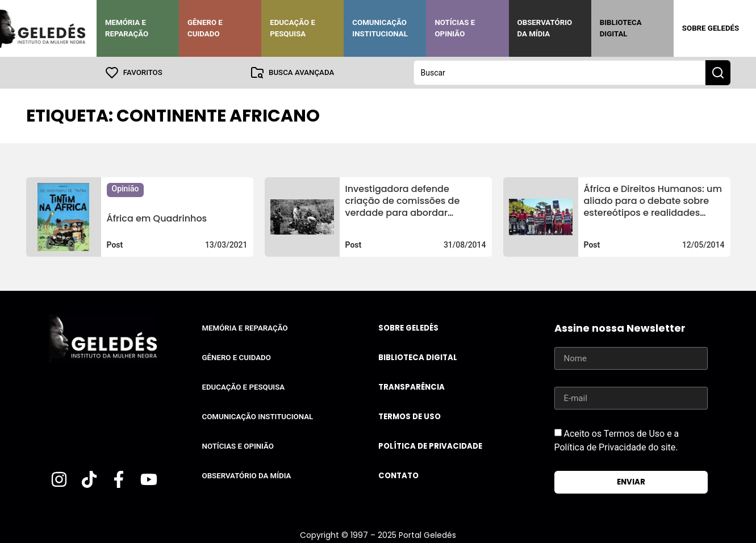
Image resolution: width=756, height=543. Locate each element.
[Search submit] (718, 73)
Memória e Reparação (127, 28)
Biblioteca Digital (621, 28)
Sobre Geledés (711, 28)
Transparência (412, 387)
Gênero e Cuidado (205, 28)
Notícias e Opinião (455, 28)
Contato (398, 476)
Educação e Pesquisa (293, 28)
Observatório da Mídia (545, 28)
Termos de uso (410, 417)
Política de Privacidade (430, 446)
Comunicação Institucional (380, 28)
